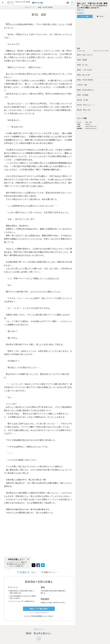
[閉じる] (28, 559)
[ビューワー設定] (67, 3)
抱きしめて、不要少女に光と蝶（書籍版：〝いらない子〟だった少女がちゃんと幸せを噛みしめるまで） (92, 5)
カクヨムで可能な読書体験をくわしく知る (39, 616)
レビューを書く (85, 16)
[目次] (73, 3)
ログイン (46, 613)
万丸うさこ (81, 10)
